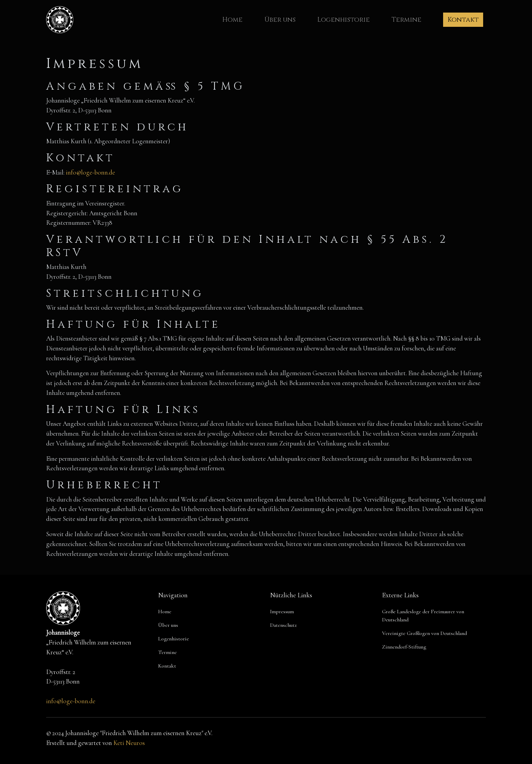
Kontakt (463, 20)
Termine (406, 20)
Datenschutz (283, 625)
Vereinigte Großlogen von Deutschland (424, 633)
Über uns (280, 20)
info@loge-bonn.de (90, 172)
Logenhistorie (344, 20)
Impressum (282, 612)
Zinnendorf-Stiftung (404, 647)
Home (232, 20)
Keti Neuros (129, 743)
